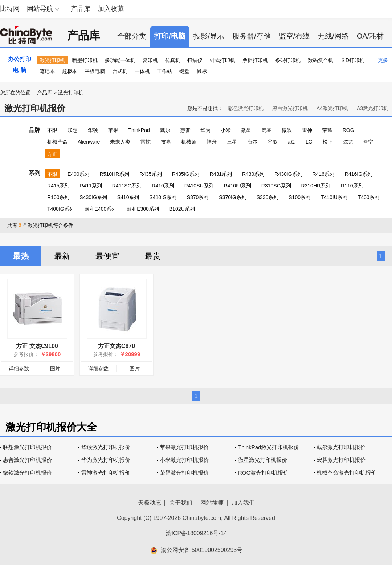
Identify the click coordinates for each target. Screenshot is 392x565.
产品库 (81, 9)
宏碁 (266, 130)
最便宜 (107, 256)
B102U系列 (182, 209)
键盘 (184, 71)
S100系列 (300, 197)
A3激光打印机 (373, 108)
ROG (348, 130)
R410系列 (163, 186)
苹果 (113, 130)
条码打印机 (288, 60)
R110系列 (352, 186)
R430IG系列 (288, 174)
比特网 (10, 9)
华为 (205, 130)
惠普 (185, 130)
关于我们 (181, 503)
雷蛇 (146, 142)
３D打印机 (352, 60)
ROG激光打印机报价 (263, 473)
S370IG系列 (232, 197)
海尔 (252, 142)
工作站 (164, 71)
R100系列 (58, 197)
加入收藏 (111, 9)
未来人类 (120, 142)
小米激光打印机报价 (184, 460)
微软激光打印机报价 (27, 473)
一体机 (142, 71)
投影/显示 (209, 36)
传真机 (173, 60)
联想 (73, 130)
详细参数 (19, 368)
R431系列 (221, 174)
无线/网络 (333, 36)
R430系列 (253, 174)
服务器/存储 (252, 36)
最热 (21, 256)
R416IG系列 (359, 174)
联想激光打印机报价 (27, 447)
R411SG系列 (127, 186)
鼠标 (202, 71)
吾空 (368, 142)
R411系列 (91, 186)
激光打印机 (52, 60)
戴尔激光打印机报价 (341, 447)
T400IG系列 (61, 209)
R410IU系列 (237, 186)
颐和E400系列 (101, 209)
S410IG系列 (163, 197)
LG (309, 142)
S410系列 (128, 197)
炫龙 (348, 142)
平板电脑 (95, 71)
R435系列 (150, 174)
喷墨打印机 (85, 60)
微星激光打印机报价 (263, 460)
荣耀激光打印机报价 (184, 473)
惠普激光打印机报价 (27, 460)
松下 (328, 142)
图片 (55, 368)
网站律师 (212, 503)
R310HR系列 (316, 186)
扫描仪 (195, 60)
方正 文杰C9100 (37, 346)
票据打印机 (255, 60)
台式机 (120, 71)
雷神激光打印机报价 (106, 473)
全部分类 (132, 36)
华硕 (93, 130)
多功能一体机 (120, 60)
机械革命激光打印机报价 (346, 473)
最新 (62, 256)
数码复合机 (320, 60)
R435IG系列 (185, 174)
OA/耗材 (370, 36)
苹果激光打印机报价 (184, 447)
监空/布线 (294, 36)
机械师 (189, 142)
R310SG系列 (276, 186)
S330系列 (268, 197)
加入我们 (243, 503)
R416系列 (323, 174)
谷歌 (273, 142)
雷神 (307, 130)
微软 (287, 130)
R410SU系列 (199, 186)
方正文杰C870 (117, 346)
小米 (226, 130)
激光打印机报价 (35, 108)
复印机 (150, 60)
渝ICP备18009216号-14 (197, 533)
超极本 (70, 71)
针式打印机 (222, 60)
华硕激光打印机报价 (106, 447)
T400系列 (369, 197)
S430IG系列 (93, 197)
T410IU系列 (334, 197)
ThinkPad (139, 130)
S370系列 (198, 197)
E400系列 (79, 174)
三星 (232, 142)
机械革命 (57, 142)
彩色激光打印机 (246, 108)
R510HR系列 (114, 174)
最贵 (153, 256)
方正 (52, 154)
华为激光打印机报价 (106, 460)
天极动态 (150, 503)
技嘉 (166, 142)
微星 (246, 130)
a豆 (291, 142)
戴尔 (165, 130)
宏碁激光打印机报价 (341, 460)
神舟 (212, 142)
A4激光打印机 (332, 108)
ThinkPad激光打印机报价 (269, 447)
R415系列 (58, 186)
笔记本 (47, 71)
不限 (52, 130)
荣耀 (327, 130)
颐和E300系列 (143, 209)
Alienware (89, 142)
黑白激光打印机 (290, 108)
